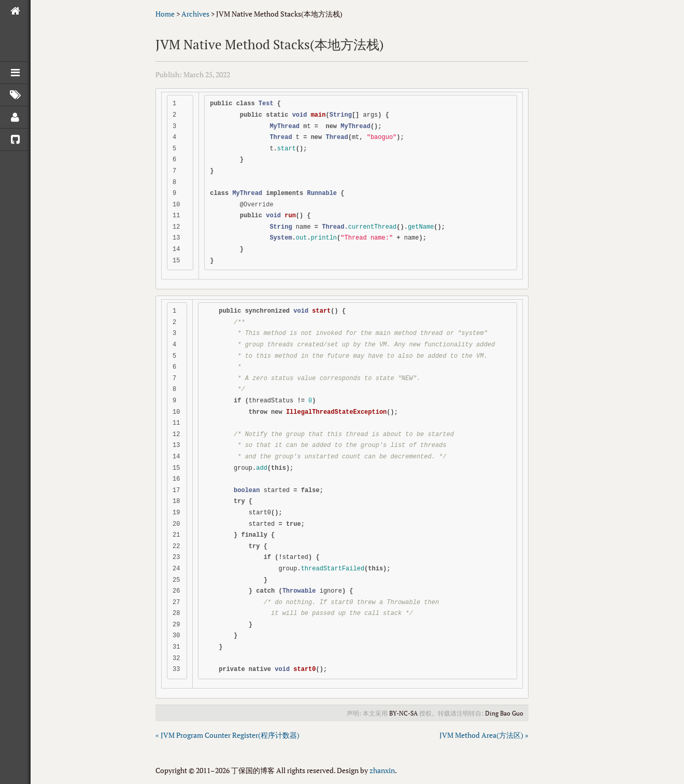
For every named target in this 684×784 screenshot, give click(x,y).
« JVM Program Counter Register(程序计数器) (227, 735)
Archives (195, 14)
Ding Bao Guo (504, 713)
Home (165, 14)
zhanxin (382, 770)
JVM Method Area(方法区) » (484, 735)
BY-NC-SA (403, 713)
